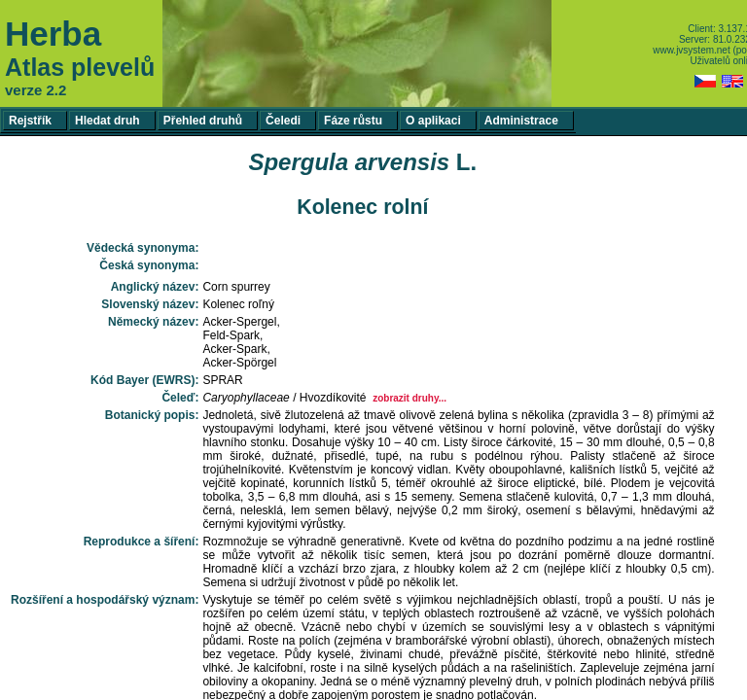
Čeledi (283, 121)
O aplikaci (433, 121)
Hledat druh (107, 121)
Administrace (521, 121)
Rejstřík (30, 121)
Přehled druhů (203, 121)
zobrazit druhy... (409, 398)
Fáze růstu (353, 121)
